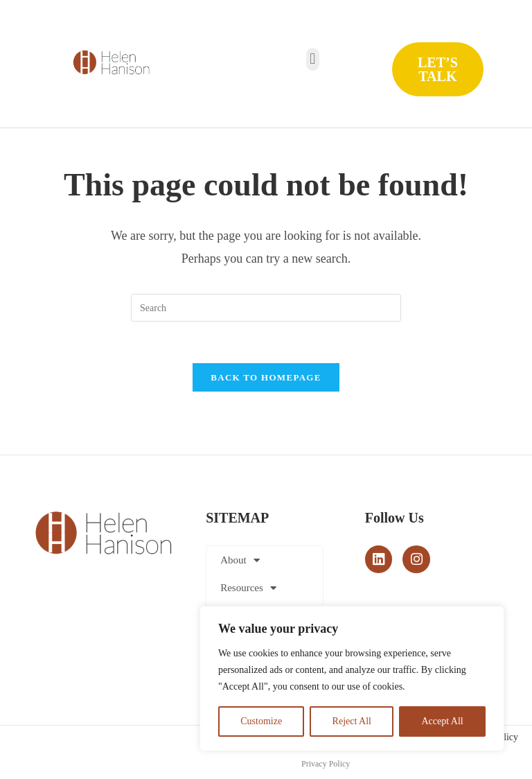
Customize (261, 721)
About (240, 561)
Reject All (352, 721)
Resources (248, 589)
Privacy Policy (326, 764)
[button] (313, 59)
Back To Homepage (266, 378)
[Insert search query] (266, 308)
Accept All (442, 721)
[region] (352, 679)
